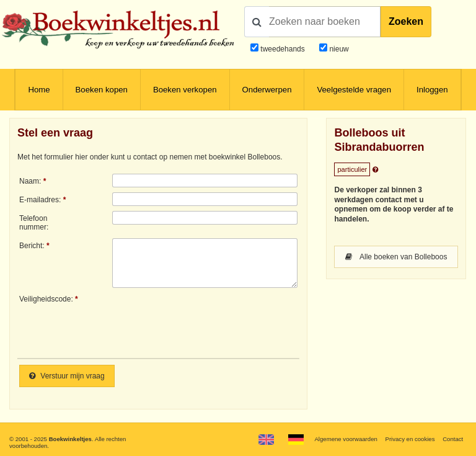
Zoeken (406, 21)
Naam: (30, 181)
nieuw (338, 49)
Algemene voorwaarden (346, 439)
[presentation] (216, 322)
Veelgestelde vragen (354, 90)
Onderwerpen (267, 90)
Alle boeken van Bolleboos (396, 257)
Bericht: (32, 246)
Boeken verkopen (185, 90)
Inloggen (432, 90)
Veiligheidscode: (46, 299)
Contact (453, 439)
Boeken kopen (102, 90)
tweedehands (282, 49)
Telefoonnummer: (34, 223)
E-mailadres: (40, 200)
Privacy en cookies (410, 439)
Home (39, 90)
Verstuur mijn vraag (67, 376)
